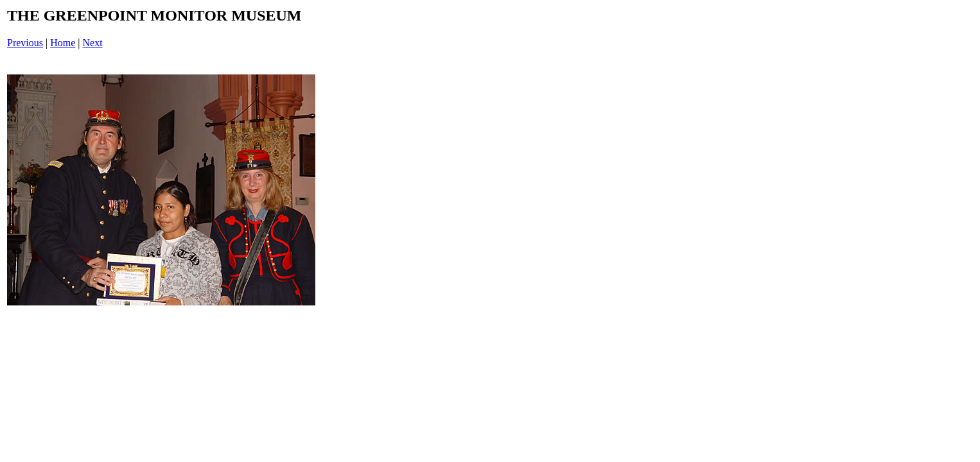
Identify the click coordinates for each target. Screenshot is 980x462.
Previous (25, 43)
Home (63, 43)
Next (93, 43)
